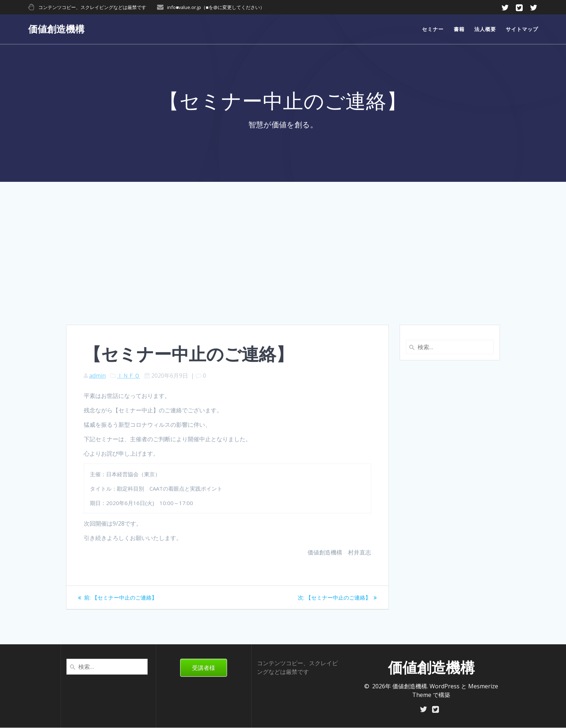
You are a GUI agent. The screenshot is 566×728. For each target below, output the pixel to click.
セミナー (433, 29)
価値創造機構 (56, 29)
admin (97, 376)
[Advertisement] (283, 271)
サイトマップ (522, 29)
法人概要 (485, 29)
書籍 (459, 29)
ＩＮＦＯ (129, 376)
